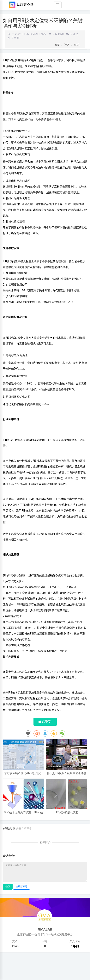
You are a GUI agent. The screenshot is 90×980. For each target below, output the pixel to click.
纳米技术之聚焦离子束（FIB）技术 (23, 812)
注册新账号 (21, 887)
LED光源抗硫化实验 (66, 812)
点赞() (45, 722)
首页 (57, 45)
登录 (8, 887)
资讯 (77, 45)
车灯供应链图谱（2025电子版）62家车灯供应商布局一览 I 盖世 (24, 773)
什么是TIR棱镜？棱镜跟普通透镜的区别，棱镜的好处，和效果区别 (67, 773)
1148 (15, 946)
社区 (67, 45)
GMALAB (45, 929)
